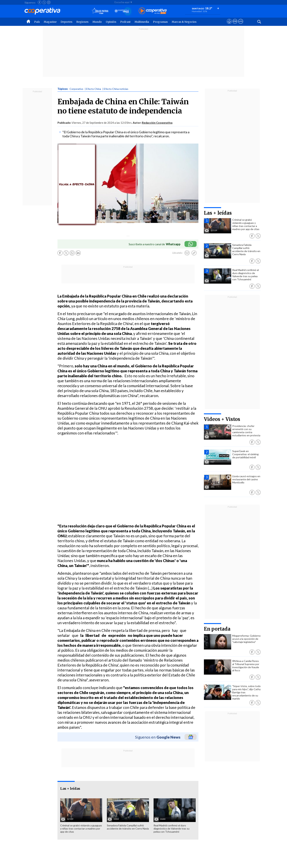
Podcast (125, 22)
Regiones (82, 22)
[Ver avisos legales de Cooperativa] (229, 25)
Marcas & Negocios (184, 22)
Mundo (97, 22)
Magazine (50, 22)
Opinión (111, 22)
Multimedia (142, 22)
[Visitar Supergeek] (241, 25)
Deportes (66, 22)
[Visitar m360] (235, 25)
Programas (160, 22)
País (37, 22)
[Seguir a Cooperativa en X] (44, 2)
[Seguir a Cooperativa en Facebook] (40, 2)
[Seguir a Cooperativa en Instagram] (49, 2)
